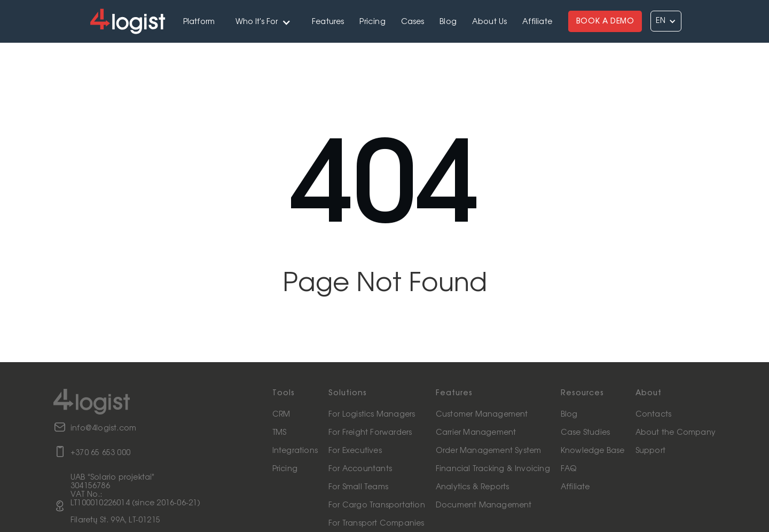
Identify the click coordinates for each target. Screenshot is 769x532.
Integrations (295, 451)
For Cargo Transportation (377, 505)
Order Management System (489, 451)
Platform (199, 22)
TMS (280, 433)
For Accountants (360, 469)
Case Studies (585, 433)
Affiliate (537, 22)
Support (650, 451)
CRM (281, 414)
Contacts (654, 414)
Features (328, 22)
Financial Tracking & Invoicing (493, 469)
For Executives (355, 451)
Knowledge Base (593, 451)
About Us (490, 22)
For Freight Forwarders (370, 433)
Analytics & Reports (473, 487)
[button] (264, 21)
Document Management (484, 505)
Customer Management (482, 414)
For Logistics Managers (372, 414)
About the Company (676, 433)
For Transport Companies (376, 523)
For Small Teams (358, 487)
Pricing (372, 22)
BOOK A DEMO (605, 21)
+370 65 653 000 (100, 453)
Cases (413, 22)
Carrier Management (476, 433)
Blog (448, 22)
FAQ (569, 469)
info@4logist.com (103, 428)
